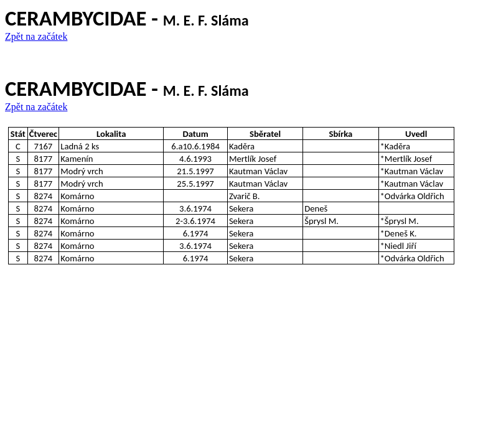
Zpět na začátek (36, 36)
